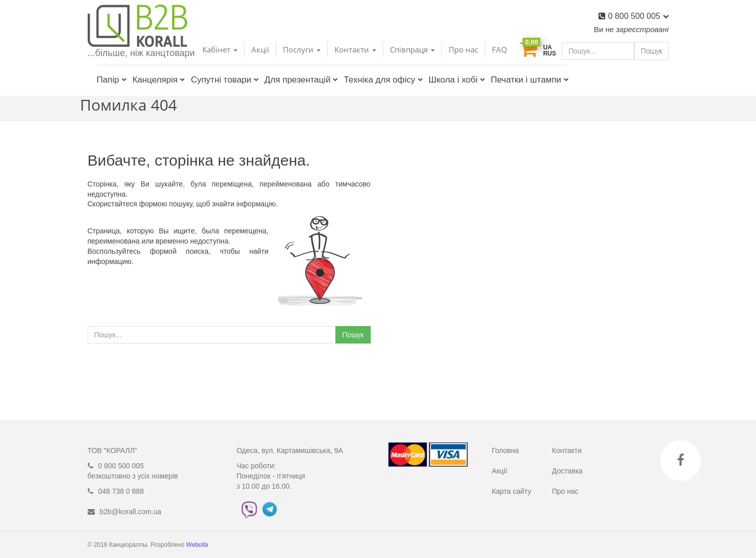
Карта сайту (512, 491)
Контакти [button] (355, 49)
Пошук (651, 51)
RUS (549, 54)
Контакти (567, 450)
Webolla (198, 545)
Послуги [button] (302, 49)
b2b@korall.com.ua (131, 512)
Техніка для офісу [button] (383, 80)
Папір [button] (112, 80)
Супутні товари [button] (225, 80)
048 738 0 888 (121, 491)
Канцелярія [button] (159, 80)
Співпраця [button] (412, 49)
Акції (260, 49)
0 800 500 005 (638, 16)
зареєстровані (642, 29)
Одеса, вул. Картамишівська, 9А (290, 450)
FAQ (500, 49)
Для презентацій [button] (302, 80)
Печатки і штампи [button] (530, 80)
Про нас (463, 49)
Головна (505, 450)
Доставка (567, 471)
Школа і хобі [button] (457, 80)
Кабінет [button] (220, 49)
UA (547, 47)
